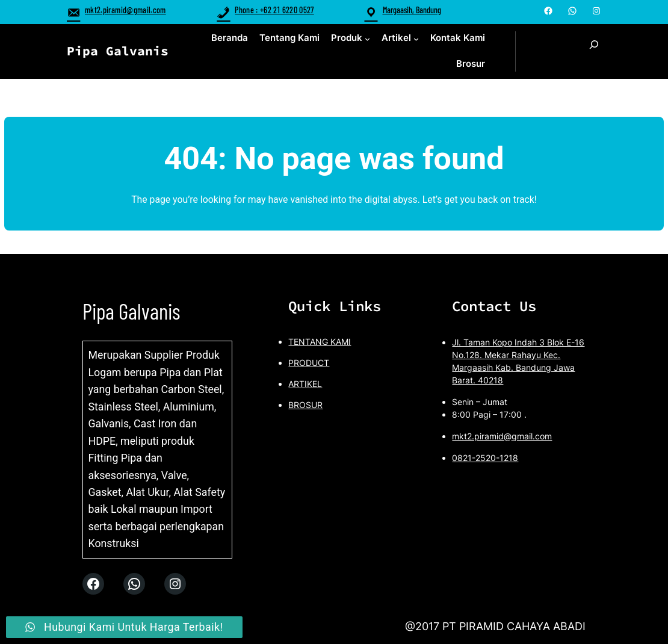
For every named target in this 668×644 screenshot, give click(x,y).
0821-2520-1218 (485, 458)
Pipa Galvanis (118, 51)
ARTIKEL (305, 384)
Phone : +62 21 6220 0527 (265, 10)
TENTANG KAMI (320, 342)
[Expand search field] (594, 51)
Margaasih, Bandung (412, 10)
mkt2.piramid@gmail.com (116, 10)
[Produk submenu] (367, 38)
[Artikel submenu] (416, 38)
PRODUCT (309, 363)
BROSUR (305, 405)
